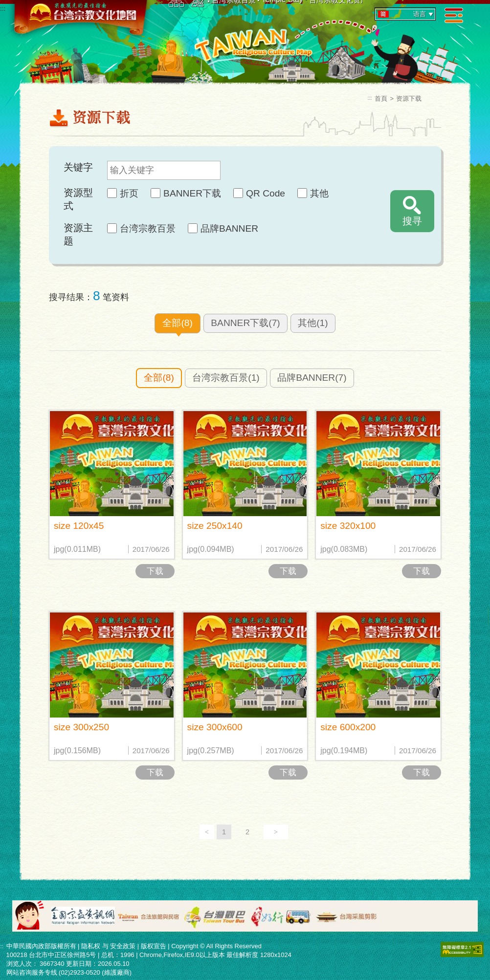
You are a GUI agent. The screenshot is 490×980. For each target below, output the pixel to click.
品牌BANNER (229, 229)
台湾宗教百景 (148, 229)
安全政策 (123, 946)
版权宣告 (154, 946)
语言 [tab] (406, 14)
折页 (129, 193)
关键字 (78, 167)
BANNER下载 (192, 193)
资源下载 (409, 98)
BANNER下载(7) (245, 323)
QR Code (266, 193)
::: (3, 9)
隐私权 (91, 946)
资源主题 (78, 234)
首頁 (381, 98)
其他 (319, 193)
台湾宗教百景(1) (226, 378)
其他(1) (313, 323)
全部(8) (177, 323)
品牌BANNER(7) (312, 378)
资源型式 (78, 199)
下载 (155, 571)
